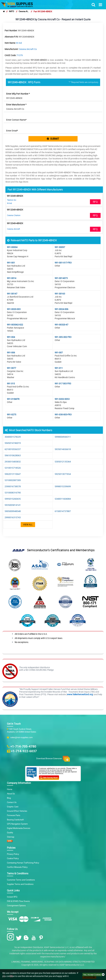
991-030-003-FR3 (63, 414)
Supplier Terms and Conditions (20, 884)
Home (10, 789)
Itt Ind (19, 43)
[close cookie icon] (103, 975)
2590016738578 (13, 486)
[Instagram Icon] (11, 937)
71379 (20, 55)
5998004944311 (63, 437)
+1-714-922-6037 (24, 751)
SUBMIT (53, 139)
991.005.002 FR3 (63, 337)
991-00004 (12, 247)
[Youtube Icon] (34, 938)
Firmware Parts (14, 815)
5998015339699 (63, 486)
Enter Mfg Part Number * (18, 94)
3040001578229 (13, 437)
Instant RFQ (12, 897)
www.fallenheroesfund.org (80, 694)
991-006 (11, 352)
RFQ (95, 202)
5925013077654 (63, 474)
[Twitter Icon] (19, 938)
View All (28, 524)
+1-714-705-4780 (23, 746)
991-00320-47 (61, 325)
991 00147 (12, 294)
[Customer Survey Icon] (49, 777)
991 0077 (12, 368)
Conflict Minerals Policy (17, 867)
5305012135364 (63, 462)
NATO (12, 11)
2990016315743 (13, 517)
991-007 (59, 352)
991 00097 (60, 247)
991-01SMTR (13, 399)
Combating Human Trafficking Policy (23, 863)
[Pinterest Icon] (42, 938)
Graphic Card (13, 807)
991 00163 (60, 294)
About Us (11, 794)
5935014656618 (63, 449)
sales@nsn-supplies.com (21, 737)
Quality (10, 833)
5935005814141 (13, 505)
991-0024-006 (61, 309)
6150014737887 (63, 511)
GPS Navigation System (17, 824)
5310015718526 (13, 468)
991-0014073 (61, 278)
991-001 (11, 263)
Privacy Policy (13, 854)
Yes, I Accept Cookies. (92, 975)
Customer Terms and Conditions (21, 880)
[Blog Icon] (27, 938)
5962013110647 (13, 474)
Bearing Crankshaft (15, 820)
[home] (4, 11)
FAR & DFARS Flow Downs (18, 901)
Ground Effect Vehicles (17, 811)
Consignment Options (16, 906)
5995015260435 (13, 499)
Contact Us (12, 802)
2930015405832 (13, 462)
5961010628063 (13, 455)
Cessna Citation (14, 215)
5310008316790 (13, 493)
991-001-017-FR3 (63, 263)
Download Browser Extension (53, 759)
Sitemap (11, 837)
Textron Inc (12, 200)
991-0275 (12, 414)
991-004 (11, 337)
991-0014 (12, 278)
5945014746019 (13, 443)
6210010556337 (13, 449)
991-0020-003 (14, 309)
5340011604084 (63, 499)
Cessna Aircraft (14, 229)
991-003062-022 (15, 325)
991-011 (59, 368)
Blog (9, 798)
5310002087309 (13, 480)
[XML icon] (10, 841)
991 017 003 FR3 (63, 383)
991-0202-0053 (62, 399)
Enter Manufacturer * (16, 105)
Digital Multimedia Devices (19, 828)
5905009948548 (13, 511)
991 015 (11, 383)
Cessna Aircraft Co (24, 11)
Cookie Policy (13, 858)
